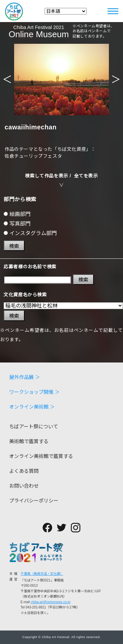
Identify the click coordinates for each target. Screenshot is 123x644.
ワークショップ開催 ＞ (34, 392)
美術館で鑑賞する (29, 441)
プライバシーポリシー (34, 501)
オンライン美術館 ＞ (32, 407)
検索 (14, 246)
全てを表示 (86, 176)
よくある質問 (24, 471)
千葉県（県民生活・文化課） (42, 574)
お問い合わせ (24, 486)
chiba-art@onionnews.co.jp (51, 602)
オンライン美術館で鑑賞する (41, 456)
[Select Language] (66, 11)
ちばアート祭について (34, 427)
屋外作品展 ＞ (25, 377)
